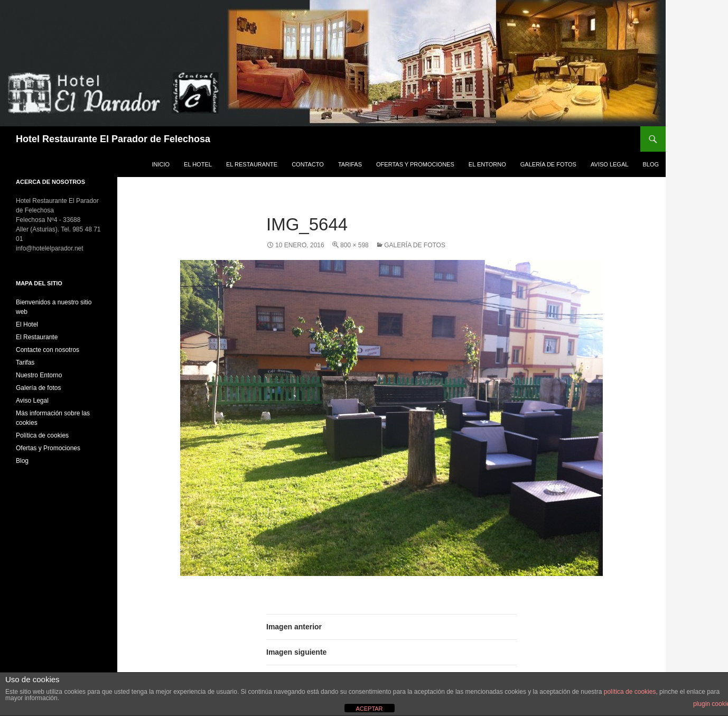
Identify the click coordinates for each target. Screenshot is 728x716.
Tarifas (350, 164)
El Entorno (487, 164)
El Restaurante (252, 164)
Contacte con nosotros (48, 350)
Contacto (308, 164)
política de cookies (630, 692)
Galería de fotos (548, 164)
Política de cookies (42, 435)
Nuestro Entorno (39, 375)
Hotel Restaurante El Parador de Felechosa (113, 139)
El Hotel (198, 164)
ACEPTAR (369, 709)
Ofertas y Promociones (415, 164)
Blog (651, 164)
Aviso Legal (609, 164)
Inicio (161, 164)
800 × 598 (354, 245)
